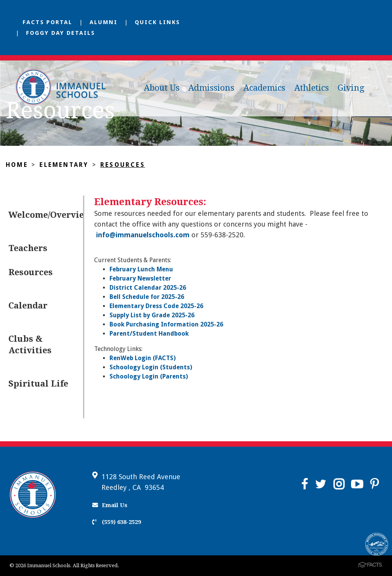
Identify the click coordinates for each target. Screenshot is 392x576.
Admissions (211, 88)
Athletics (312, 88)
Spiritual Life (38, 384)
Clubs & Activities (30, 345)
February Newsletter (140, 278)
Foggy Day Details (60, 33)
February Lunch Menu (141, 269)
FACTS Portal (47, 22)
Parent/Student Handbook (149, 334)
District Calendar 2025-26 (148, 288)
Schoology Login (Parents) (149, 376)
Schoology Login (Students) (151, 367)
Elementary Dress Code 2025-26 (156, 306)
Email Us (110, 505)
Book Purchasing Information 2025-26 (166, 324)
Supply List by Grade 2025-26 (152, 315)
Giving (351, 88)
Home (17, 165)
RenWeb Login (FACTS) (143, 358)
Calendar (28, 306)
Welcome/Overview (46, 215)
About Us (162, 88)
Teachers (28, 248)
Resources (123, 165)
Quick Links (157, 22)
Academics (264, 88)
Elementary (64, 165)
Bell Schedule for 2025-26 (147, 297)
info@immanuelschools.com (143, 235)
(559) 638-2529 (117, 522)
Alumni (104, 22)
